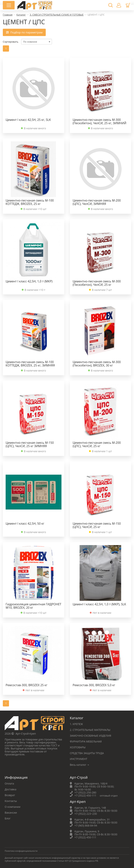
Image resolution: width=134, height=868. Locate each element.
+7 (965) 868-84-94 (86, 826)
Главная (8, 14)
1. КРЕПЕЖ (76, 724)
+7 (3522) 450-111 (85, 795)
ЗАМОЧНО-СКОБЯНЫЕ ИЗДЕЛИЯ (91, 736)
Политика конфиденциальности (21, 851)
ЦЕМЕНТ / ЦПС (96, 14)
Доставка (10, 789)
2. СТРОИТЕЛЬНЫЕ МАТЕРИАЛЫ (90, 730)
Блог (8, 818)
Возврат (10, 795)
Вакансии (11, 813)
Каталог (21, 14)
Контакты (11, 801)
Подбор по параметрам (24, 32)
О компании (13, 807)
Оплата (9, 783)
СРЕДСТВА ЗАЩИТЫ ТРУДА (87, 753)
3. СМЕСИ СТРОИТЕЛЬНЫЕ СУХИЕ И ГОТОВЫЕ (57, 14)
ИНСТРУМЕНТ (79, 759)
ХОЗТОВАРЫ (78, 747)
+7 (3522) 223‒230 (86, 814)
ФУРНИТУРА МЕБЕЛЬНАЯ (86, 741)
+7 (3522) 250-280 (85, 792)
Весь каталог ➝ (80, 765)
